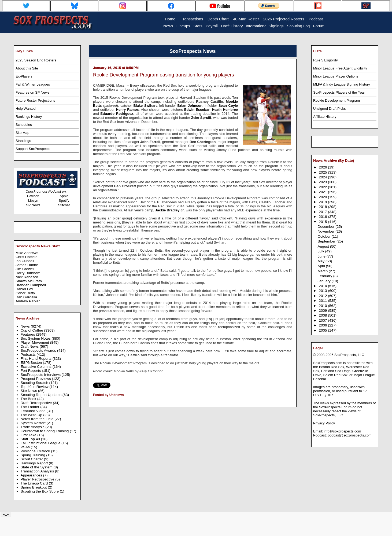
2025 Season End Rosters (36, 60)
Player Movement (35, 342)
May (321, 261)
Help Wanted (26, 109)
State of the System (37, 467)
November (326, 231)
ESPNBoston (32, 363)
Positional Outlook (36, 451)
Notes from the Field (38, 419)
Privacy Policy (324, 423)
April (322, 266)
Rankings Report (35, 463)
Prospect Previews (36, 379)
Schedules (24, 125)
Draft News (30, 346)
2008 (323, 315)
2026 (323, 167)
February (325, 276)
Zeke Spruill (201, 118)
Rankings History (29, 117)
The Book (29, 399)
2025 (323, 172)
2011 (323, 301)
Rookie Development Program (336, 100)
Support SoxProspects (33, 149)
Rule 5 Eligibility (326, 60)
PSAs (26, 447)
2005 (323, 330)
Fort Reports (31, 371)
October (324, 236)
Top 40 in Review (35, 387)
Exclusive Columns (37, 367)
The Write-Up (32, 415)
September (327, 241)
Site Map (22, 133)
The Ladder (31, 407)
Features (28, 334)
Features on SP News (32, 92)
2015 (323, 222)
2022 (323, 187)
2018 (323, 207)
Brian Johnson (190, 106)
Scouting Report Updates (42, 395)
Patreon (33, 196)
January (324, 281)
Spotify (64, 201)
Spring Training (34, 455)
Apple (64, 196)
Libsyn (33, 201)
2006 (323, 325)
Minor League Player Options (336, 76)
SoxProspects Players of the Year (339, 92)
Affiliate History (325, 117)
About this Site (27, 68)
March (323, 271)
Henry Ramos (127, 110)
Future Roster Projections (35, 100)
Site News (29, 391)
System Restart (34, 423)
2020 (323, 197)
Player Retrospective (38, 479)
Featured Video (34, 411)
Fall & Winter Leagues (33, 84)
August (324, 246)
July (321, 251)
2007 (323, 320)
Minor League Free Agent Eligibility (340, 68)
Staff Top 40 (31, 439)
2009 (323, 311)
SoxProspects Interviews (41, 375)
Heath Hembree (225, 110)
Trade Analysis (33, 427)
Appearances (32, 475)
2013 (323, 291)
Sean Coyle (228, 106)
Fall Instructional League (41, 443)
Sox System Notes (36, 338)
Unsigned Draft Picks (329, 109)
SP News (33, 205)
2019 (323, 202)
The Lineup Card (35, 483)
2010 (323, 306)
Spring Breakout (34, 487)
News (26, 326)
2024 (323, 177)
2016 (323, 217)
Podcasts (29, 355)
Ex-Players (24, 76)
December (326, 227)
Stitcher (64, 205)
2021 (323, 192)
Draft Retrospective (37, 403)
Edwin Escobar (197, 110)
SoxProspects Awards (39, 350)
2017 (323, 212)
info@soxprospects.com (343, 431)
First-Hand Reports (37, 359)
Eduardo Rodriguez (117, 114)
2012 (323, 296)
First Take (29, 435)
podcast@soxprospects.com (350, 435)
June (322, 256)
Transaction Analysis (38, 471)
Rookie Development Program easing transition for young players (164, 75)
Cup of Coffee (32, 330)
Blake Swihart (145, 106)
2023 (323, 182)
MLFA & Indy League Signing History (342, 84)
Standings (23, 141)
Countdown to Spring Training (45, 431)
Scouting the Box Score (40, 491)
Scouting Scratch (35, 383)
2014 (323, 286)
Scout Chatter (32, 459)
